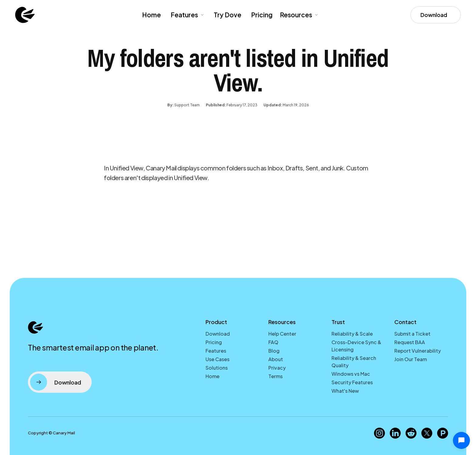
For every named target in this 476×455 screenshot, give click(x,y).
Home (151, 15)
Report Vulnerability (418, 351)
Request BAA (410, 342)
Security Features (352, 382)
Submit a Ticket (412, 334)
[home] (25, 15)
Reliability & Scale (352, 334)
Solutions (217, 368)
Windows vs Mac (351, 374)
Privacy (277, 368)
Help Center (282, 334)
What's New (345, 391)
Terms (275, 376)
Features (216, 351)
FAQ (273, 342)
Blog (274, 351)
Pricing (262, 15)
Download (218, 334)
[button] (187, 15)
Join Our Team (411, 359)
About (276, 359)
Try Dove (228, 15)
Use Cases (218, 359)
